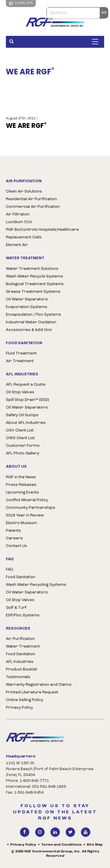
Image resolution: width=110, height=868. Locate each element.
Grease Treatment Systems (33, 292)
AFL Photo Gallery (23, 453)
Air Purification (20, 639)
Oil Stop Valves (20, 392)
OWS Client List (20, 438)
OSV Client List (20, 430)
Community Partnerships (31, 508)
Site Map (95, 845)
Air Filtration (18, 214)
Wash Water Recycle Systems (34, 276)
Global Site (21, 4)
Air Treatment (20, 361)
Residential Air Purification (31, 199)
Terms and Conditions (61, 845)
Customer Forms (23, 446)
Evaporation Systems (27, 307)
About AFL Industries (26, 423)
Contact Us (16, 546)
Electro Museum (21, 523)
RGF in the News (21, 477)
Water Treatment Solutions (32, 269)
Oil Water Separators (27, 299)
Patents (13, 531)
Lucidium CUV (19, 222)
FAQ (10, 570)
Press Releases (21, 485)
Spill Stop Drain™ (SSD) (27, 400)
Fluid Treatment (21, 353)
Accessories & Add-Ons (29, 330)
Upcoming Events (22, 492)
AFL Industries (20, 662)
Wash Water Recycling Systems (36, 585)
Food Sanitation (21, 577)
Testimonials (18, 677)
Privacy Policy (19, 708)
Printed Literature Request (32, 692)
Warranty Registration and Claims (39, 685)
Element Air (17, 245)
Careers (14, 538)
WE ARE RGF (26, 126)
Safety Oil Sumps (22, 415)
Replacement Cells (24, 237)
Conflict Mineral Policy (27, 500)
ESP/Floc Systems (23, 615)
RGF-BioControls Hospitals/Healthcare (42, 230)
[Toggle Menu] (97, 42)
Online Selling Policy (24, 700)
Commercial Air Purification (33, 207)
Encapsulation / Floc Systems (33, 315)
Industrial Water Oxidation (31, 322)
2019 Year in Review (25, 515)
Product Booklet (22, 669)
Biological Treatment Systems (35, 284)
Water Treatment (23, 647)
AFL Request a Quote (26, 385)
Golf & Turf (16, 608)
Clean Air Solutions (24, 192)
